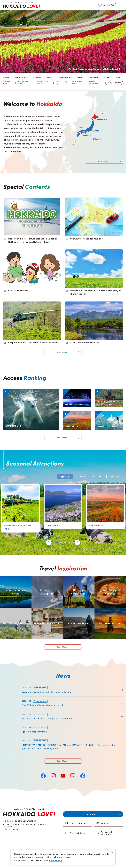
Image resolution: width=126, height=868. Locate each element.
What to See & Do (21, 77)
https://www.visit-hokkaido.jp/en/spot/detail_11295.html (109, 392)
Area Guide (80, 77)
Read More (104, 161)
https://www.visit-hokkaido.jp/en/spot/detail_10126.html (19, 486)
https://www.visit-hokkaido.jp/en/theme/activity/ (78, 578)
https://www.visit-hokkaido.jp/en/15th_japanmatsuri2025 (30, 711)
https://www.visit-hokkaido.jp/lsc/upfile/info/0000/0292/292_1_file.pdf (36, 685)
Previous (119, 17)
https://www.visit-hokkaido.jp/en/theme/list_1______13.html (110, 611)
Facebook (43, 776)
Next (119, 65)
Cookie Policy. (56, 861)
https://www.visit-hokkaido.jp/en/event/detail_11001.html (109, 414)
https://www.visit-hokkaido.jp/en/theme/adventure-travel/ (78, 611)
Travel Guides (77, 833)
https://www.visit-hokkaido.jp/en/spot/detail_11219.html (62, 486)
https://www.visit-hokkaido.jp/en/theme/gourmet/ (110, 578)
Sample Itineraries (64, 77)
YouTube (63, 776)
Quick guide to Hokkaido (23, 83)
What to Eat (94, 77)
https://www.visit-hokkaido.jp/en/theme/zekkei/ (14, 578)
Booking (107, 77)
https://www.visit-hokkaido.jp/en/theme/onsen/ (46, 578)
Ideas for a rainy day (61, 83)
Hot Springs (37, 77)
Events (49, 77)
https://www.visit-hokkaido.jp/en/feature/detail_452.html (30, 698)
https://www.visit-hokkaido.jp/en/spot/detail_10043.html (30, 390)
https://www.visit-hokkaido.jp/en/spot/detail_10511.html (77, 392)
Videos (105, 823)
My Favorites (108, 5)
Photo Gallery (77, 823)
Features (6, 77)
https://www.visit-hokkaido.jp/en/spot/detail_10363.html (77, 414)
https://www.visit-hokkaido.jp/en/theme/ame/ (45, 610)
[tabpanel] (63, 41)
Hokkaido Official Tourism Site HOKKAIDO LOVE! (21, 5)
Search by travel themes (43, 83)
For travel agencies (106, 833)
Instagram (53, 776)
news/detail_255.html (13, 738)
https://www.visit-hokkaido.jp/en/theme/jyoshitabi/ (16, 611)
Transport (120, 77)
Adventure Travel (7, 83)
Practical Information (94, 83)
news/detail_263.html (13, 724)
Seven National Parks (78, 83)
